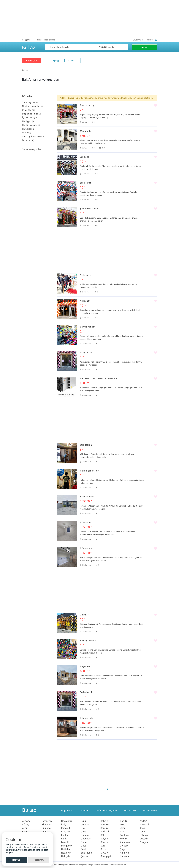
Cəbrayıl (144, 835)
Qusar (84, 846)
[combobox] (112, 47)
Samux (104, 828)
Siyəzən (105, 853)
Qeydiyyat (57, 61)
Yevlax (123, 839)
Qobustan (86, 839)
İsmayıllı (66, 828)
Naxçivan (66, 853)
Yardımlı (125, 835)
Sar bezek (85, 157)
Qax (83, 828)
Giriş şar (84, 615)
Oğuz (84, 821)
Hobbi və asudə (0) (31, 125)
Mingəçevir (67, 846)
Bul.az (28, 47)
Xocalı (143, 828)
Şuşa (123, 849)
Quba (84, 842)
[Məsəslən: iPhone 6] (87, 47)
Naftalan (66, 849)
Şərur (103, 846)
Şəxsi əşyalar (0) (30, 102)
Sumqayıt (106, 856)
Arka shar (85, 301)
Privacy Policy (150, 811)
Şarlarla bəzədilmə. (90, 209)
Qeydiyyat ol (138, 40)
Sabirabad (86, 853)
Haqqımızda (27, 40)
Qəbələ (85, 835)
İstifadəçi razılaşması (46, 40)
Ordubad (85, 825)
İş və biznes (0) (29, 118)
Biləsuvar (47, 825)
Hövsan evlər (87, 497)
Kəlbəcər (125, 856)
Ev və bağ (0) (28, 110)
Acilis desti (86, 275)
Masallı (65, 842)
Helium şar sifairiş (89, 471)
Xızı (122, 832)
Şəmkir (104, 842)
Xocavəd (144, 825)
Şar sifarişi (85, 183)
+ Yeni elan (32, 61)
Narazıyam (39, 860)
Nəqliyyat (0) (28, 121)
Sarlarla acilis (87, 692)
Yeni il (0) (27, 133)
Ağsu (25, 828)
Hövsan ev (85, 523)
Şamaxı (105, 825)
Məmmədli (85, 131)
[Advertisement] (90, 19)
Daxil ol (152, 40)
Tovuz (123, 825)
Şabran (85, 856)
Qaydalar (84, 811)
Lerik (64, 839)
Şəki (103, 835)
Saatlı (84, 849)
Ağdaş (26, 825)
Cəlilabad (47, 828)
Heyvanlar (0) (29, 129)
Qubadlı (144, 839)
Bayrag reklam (88, 327)
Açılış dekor (86, 353)
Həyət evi (85, 667)
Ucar (122, 828)
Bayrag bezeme (88, 641)
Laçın (142, 832)
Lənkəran (66, 835)
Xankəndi (125, 853)
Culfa (44, 832)
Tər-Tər (124, 821)
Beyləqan (47, 821)
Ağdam (26, 821)
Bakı (24, 832)
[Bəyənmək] (156, 106)
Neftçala (66, 856)
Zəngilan (144, 842)
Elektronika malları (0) (33, 106)
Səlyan (104, 839)
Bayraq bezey (87, 105)
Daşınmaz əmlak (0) (32, 114)
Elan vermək (130, 811)
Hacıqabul (67, 821)
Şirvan (104, 849)
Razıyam (16, 860)
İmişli (64, 825)
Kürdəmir (66, 832)
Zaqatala (125, 842)
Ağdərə (143, 821)
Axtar (144, 47)
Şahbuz (104, 821)
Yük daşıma (86, 445)
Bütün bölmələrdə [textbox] (106, 47)
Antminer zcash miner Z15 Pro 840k (99, 379)
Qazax (84, 832)
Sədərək (105, 832)
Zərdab (124, 846)
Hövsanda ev (87, 548)
